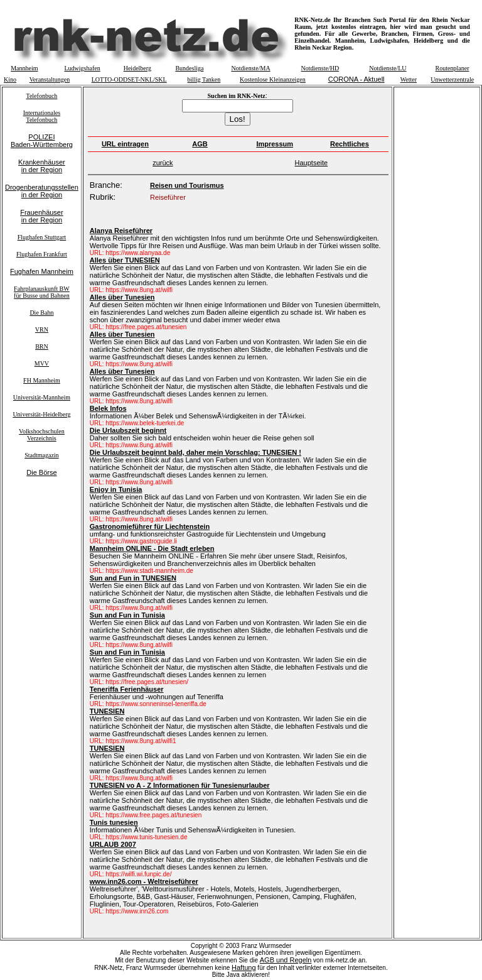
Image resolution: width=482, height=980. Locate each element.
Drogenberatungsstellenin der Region (42, 191)
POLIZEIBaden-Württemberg (42, 141)
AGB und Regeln (286, 960)
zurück (163, 163)
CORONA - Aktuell (356, 79)
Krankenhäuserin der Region (42, 166)
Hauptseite (312, 163)
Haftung (244, 967)
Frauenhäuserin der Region (42, 216)
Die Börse (41, 472)
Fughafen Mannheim (42, 271)
